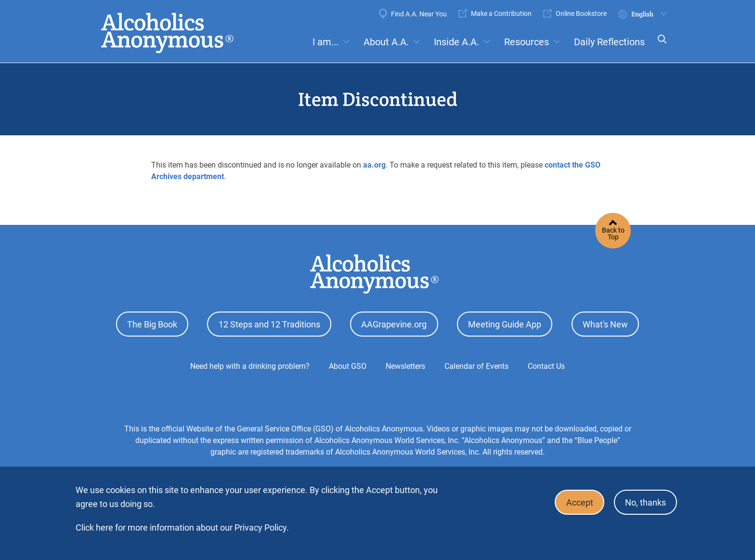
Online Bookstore (581, 13)
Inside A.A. (456, 42)
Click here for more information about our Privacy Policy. (182, 527)
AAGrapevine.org (394, 323)
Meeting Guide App (505, 323)
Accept (575, 501)
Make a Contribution (501, 13)
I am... (325, 42)
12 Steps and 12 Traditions (269, 323)
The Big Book (152, 323)
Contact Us (546, 364)
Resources (527, 42)
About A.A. (386, 42)
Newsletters (405, 364)
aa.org (374, 165)
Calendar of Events (476, 364)
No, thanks (644, 501)
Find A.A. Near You (419, 14)
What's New (605, 323)
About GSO (348, 364)
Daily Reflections (609, 42)
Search (659, 46)
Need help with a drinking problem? (250, 364)
